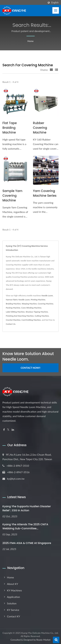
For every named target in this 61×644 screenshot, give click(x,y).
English (55, 3)
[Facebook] (4, 430)
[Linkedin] (13, 430)
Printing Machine (38, 300)
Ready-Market (44, 640)
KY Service (13, 610)
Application (14, 597)
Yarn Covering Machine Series (45, 193)
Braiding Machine (13, 304)
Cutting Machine (42, 316)
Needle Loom (47, 296)
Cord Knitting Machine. (31, 320)
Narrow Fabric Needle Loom (18, 300)
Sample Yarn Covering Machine (12, 196)
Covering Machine (45, 304)
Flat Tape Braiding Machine (10, 128)
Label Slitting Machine (15, 312)
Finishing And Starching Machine (20, 316)
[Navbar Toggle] (56, 10)
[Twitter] (8, 430)
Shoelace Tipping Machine (37, 312)
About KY (13, 584)
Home (30, 41)
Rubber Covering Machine (40, 128)
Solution (12, 603)
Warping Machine (29, 304)
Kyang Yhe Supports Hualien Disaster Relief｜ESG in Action (27, 508)
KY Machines (14, 590)
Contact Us (11, 324)
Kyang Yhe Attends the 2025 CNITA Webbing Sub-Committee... (25, 526)
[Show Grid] (51, 70)
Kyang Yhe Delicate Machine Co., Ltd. (40, 633)
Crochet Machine (13, 320)
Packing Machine (13, 308)
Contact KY (14, 616)
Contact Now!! (30, 368)
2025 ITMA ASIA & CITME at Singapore (27, 543)
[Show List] (56, 70)
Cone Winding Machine (31, 308)
